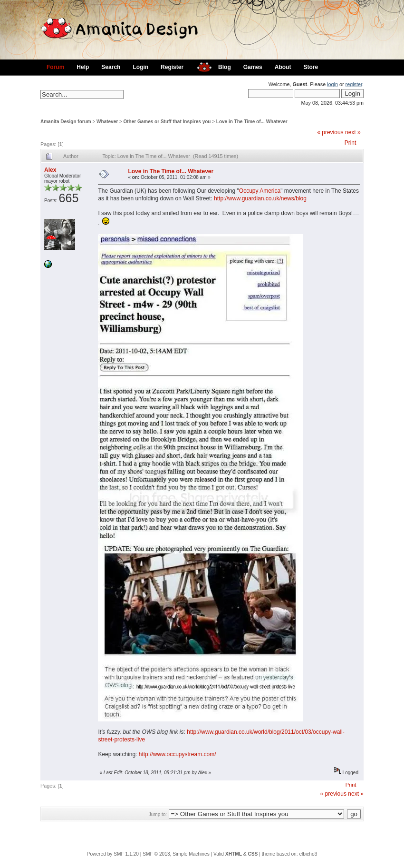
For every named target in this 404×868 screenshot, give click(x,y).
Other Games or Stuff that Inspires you (167, 122)
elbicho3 (308, 854)
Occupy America (260, 191)
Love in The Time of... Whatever (252, 122)
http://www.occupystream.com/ (178, 754)
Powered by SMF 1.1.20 (113, 854)
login (332, 84)
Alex (50, 170)
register (354, 84)
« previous (330, 132)
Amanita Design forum (66, 122)
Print (351, 143)
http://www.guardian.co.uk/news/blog (260, 198)
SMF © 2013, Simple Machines (176, 854)
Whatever (107, 122)
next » (353, 132)
